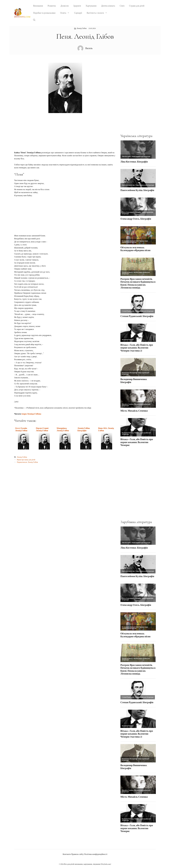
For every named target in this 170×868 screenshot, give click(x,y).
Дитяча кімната (108, 6)
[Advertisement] (65, 134)
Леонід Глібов (82, 28)
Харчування (91, 6)
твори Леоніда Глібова (31, 414)
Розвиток (52, 6)
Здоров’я (77, 6)
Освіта (66, 13)
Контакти (67, 854)
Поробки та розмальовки (44, 13)
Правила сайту (77, 854)
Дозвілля (65, 6)
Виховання (38, 6)
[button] (34, 20)
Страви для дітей (137, 6)
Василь (89, 48)
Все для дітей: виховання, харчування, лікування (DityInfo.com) (88, 864)
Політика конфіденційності (96, 854)
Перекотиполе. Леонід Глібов (27, 462)
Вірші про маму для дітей (26, 460)
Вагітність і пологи (98, 13)
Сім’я (122, 6)
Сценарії (78, 13)
